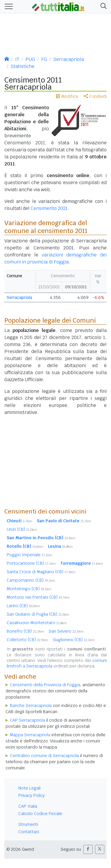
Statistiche (22, 66)
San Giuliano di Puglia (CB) (38, 614)
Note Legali (30, 788)
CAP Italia (28, 806)
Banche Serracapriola (31, 706)
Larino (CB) (23, 606)
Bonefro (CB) (25, 631)
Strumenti (28, 824)
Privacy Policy (32, 795)
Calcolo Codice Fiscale (40, 814)
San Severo (66, 631)
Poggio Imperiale (30, 555)
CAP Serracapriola (27, 720)
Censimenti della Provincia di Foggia (45, 685)
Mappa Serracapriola (30, 735)
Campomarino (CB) (31, 580)
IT (17, 59)
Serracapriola (68, 59)
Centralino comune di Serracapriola (44, 756)
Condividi (95, 96)
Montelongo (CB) (29, 589)
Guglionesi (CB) (74, 640)
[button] (102, 7)
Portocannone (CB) (31, 563)
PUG (30, 59)
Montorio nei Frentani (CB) (38, 597)
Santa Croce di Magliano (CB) (41, 572)
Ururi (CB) (22, 529)
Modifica (67, 96)
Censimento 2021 (49, 208)
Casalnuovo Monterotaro (37, 623)
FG (44, 59)
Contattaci (29, 832)
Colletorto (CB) (27, 640)
